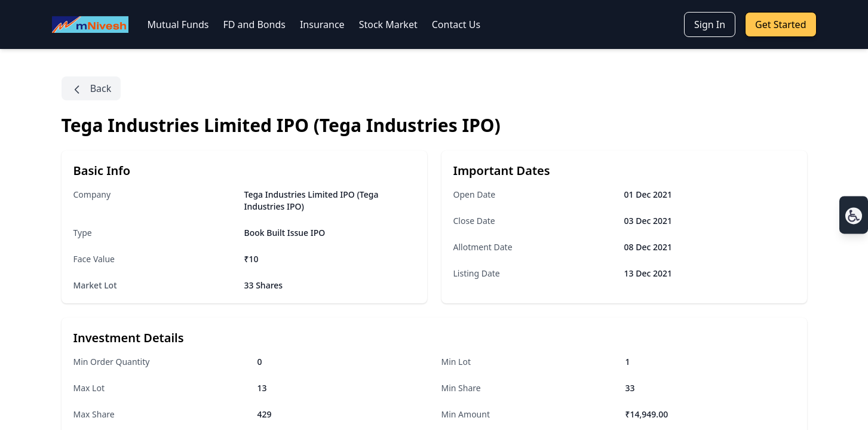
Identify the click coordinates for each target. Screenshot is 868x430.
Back (91, 89)
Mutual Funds (178, 24)
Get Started (780, 24)
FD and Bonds (254, 24)
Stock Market (388, 24)
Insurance (322, 24)
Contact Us (456, 24)
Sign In (710, 24)
